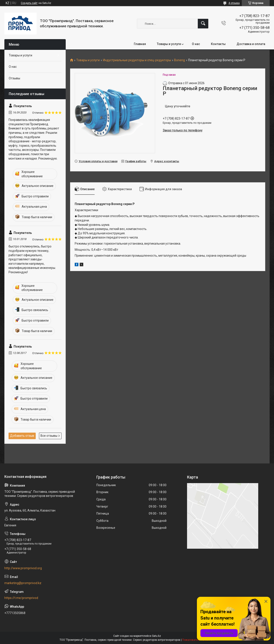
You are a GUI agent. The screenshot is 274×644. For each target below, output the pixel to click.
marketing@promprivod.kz (23, 583)
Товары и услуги (169, 44)
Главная (140, 44)
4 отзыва (234, 3)
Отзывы (14, 78)
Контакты (218, 44)
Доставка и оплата (251, 44)
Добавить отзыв (22, 436)
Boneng (179, 60)
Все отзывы (49, 436)
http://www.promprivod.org (23, 568)
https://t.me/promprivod (21, 598)
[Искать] (203, 24)
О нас (196, 44)
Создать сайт (29, 3)
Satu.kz (156, 636)
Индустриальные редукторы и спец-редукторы (137, 60)
